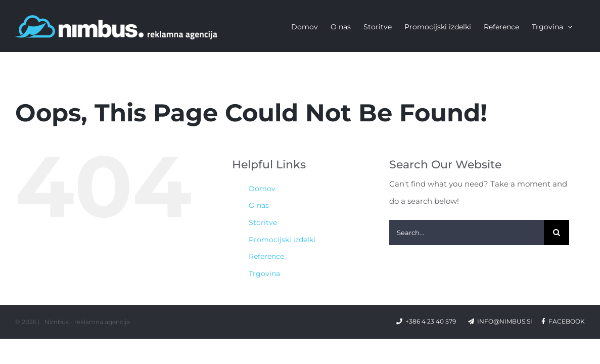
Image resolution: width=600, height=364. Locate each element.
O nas (259, 205)
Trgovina (264, 274)
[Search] (557, 233)
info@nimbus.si (505, 321)
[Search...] (467, 233)
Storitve (263, 222)
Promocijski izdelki (282, 240)
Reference (266, 256)
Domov (262, 189)
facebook (563, 321)
